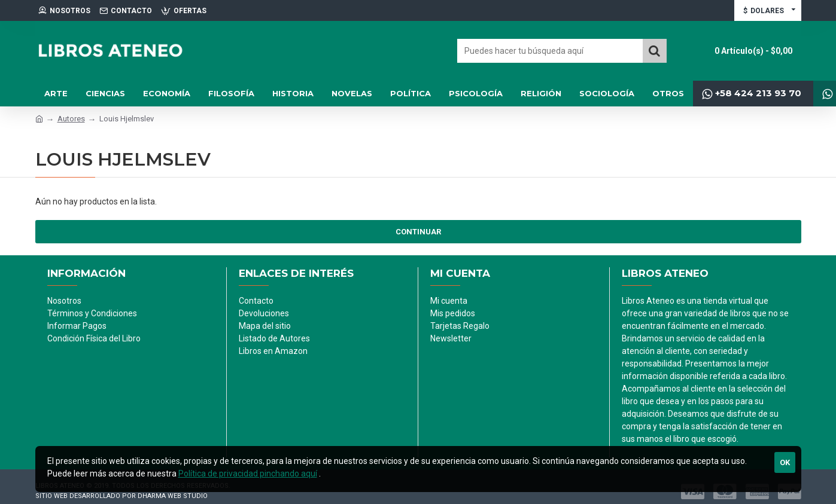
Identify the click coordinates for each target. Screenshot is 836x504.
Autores (71, 119)
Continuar (418, 232)
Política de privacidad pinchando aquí (248, 474)
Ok (785, 462)
